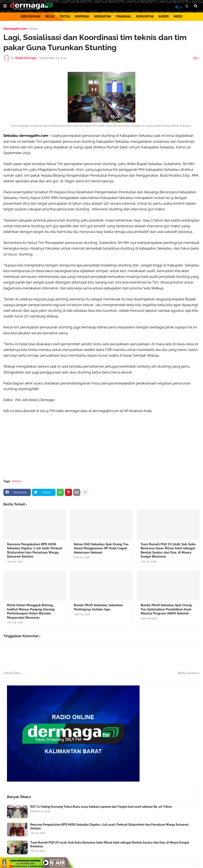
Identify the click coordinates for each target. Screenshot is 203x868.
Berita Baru (13, 673)
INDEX (178, 16)
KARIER (164, 16)
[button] (5, 6)
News (34, 29)
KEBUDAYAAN (31, 16)
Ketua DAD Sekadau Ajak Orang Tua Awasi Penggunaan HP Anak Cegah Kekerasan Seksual (101, 548)
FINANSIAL (124, 16)
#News (17, 481)
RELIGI (50, 16)
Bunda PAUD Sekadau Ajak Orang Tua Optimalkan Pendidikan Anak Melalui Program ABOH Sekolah (166, 609)
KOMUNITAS (145, 16)
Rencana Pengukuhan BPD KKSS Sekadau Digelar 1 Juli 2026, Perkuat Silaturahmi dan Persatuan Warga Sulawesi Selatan (35, 550)
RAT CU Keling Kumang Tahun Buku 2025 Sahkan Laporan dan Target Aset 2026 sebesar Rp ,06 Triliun (101, 807)
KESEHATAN (103, 16)
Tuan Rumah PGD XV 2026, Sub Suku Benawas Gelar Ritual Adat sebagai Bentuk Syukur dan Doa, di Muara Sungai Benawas (168, 550)
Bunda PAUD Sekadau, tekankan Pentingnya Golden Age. (98, 607)
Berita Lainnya (188, 673)
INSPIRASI (82, 16)
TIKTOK (65, 16)
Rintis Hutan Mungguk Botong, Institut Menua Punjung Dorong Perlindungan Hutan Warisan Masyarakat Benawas (31, 611)
